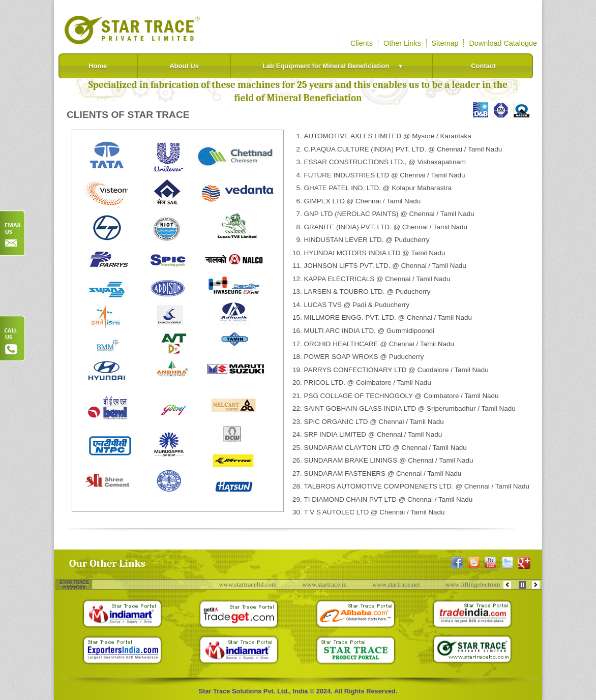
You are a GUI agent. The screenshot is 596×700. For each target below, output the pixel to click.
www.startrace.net (400, 584)
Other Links (402, 43)
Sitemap (445, 43)
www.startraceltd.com (251, 584)
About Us (184, 66)
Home (98, 66)
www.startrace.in (328, 584)
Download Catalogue (503, 43)
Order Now (13, 233)
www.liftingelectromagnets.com (491, 584)
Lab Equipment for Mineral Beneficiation (336, 66)
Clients (362, 43)
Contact (483, 66)
